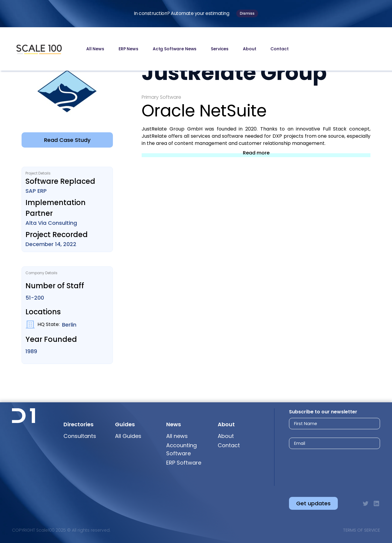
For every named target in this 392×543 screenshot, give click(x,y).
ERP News (128, 49)
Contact (279, 49)
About (249, 49)
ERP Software (184, 463)
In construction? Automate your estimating (182, 13)
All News (95, 49)
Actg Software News (175, 49)
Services (220, 49)
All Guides (128, 436)
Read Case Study (67, 140)
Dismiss (247, 13)
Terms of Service (361, 530)
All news (177, 436)
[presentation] (329, 468)
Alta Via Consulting (51, 223)
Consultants (80, 436)
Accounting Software (181, 449)
